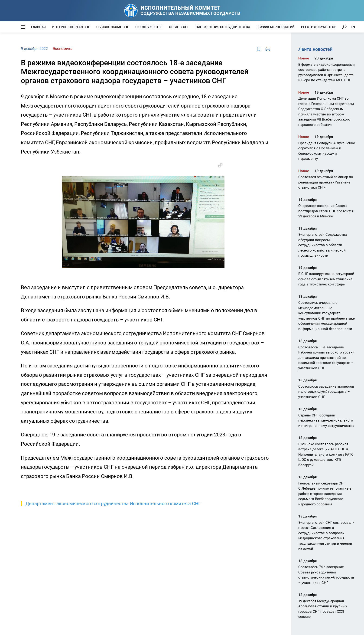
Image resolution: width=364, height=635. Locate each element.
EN (353, 27)
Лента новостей (315, 49)
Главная (38, 27)
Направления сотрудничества (223, 27)
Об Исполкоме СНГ (113, 27)
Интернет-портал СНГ (71, 27)
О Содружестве (149, 27)
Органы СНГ (179, 27)
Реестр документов (319, 27)
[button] (220, 165)
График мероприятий (276, 27)
